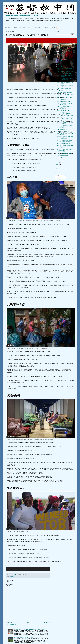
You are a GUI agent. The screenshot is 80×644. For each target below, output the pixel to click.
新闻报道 (8, 27)
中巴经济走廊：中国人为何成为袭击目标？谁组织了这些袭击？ (65, 73)
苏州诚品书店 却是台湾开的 (64, 101)
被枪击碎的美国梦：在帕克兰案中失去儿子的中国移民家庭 (65, 141)
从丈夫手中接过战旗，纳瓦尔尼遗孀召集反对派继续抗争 (65, 154)
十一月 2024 (60, 49)
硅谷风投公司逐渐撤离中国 (64, 144)
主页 (28, 622)
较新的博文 (9, 622)
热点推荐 (45, 27)
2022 (58, 165)
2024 (58, 45)
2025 (58, 43)
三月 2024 (60, 67)
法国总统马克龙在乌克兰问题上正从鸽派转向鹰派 (65, 107)
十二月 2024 (60, 47)
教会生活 (30, 27)
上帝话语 (53, 27)
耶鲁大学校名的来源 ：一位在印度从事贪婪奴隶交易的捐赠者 (66, 113)
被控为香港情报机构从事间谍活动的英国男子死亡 (26, 637)
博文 (57, 176)
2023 (58, 163)
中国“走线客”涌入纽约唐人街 (64, 131)
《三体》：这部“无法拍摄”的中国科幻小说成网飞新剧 (65, 79)
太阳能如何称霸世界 (62, 129)
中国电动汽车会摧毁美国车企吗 (65, 92)
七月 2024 (60, 58)
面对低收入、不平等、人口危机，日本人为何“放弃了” (65, 98)
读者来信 (38, 27)
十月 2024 (60, 51)
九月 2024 (60, 54)
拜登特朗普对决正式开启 (63, 110)
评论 (57, 178)
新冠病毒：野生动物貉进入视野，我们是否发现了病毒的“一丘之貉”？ (30, 629)
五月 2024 (60, 62)
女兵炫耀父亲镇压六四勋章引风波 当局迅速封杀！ (65, 104)
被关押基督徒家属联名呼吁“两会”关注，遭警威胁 (65, 123)
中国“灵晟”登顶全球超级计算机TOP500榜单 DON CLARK (22, 16)
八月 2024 (60, 56)
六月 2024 (60, 60)
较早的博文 (47, 622)
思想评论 (15, 27)
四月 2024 (60, 65)
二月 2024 (60, 158)
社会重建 (23, 27)
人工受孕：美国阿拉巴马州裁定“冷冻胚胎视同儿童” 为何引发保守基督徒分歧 (65, 150)
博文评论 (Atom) (14, 625)
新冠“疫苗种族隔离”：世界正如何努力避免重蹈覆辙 (65, 137)
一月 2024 (60, 160)
